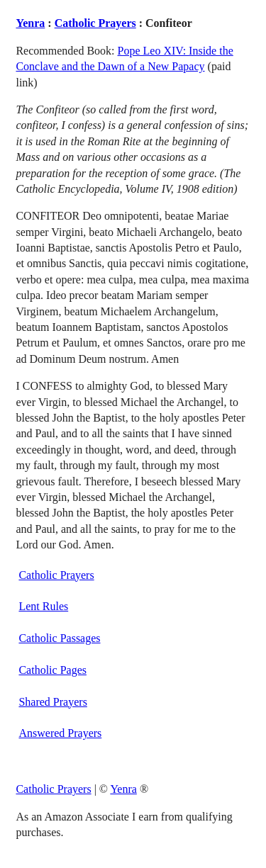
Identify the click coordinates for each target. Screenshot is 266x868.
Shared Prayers (52, 702)
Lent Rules (43, 606)
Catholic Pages (52, 670)
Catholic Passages (59, 638)
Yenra (30, 23)
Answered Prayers (60, 733)
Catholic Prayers (95, 23)
